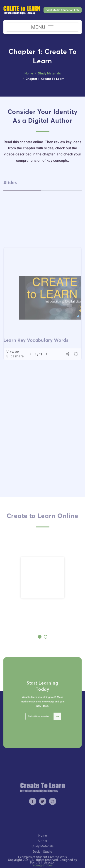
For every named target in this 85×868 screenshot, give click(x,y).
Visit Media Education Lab (63, 10)
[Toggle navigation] (42, 27)
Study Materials (49, 73)
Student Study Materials (43, 712)
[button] (40, 637)
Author (42, 850)
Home (29, 73)
